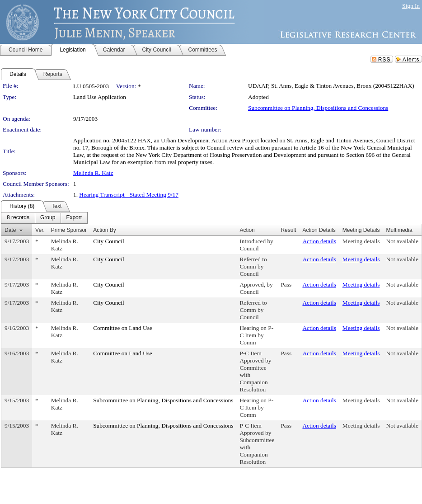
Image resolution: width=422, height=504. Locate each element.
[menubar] (44, 218)
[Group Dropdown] (48, 218)
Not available (402, 241)
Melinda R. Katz (93, 173)
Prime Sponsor (69, 230)
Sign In (411, 6)
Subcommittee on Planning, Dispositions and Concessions (318, 108)
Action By (105, 230)
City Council (109, 241)
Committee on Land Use (123, 328)
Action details (319, 241)
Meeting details (361, 241)
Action (247, 230)
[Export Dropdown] (74, 218)
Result (288, 230)
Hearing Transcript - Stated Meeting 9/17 (129, 195)
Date (10, 230)
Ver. (40, 230)
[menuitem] (18, 218)
